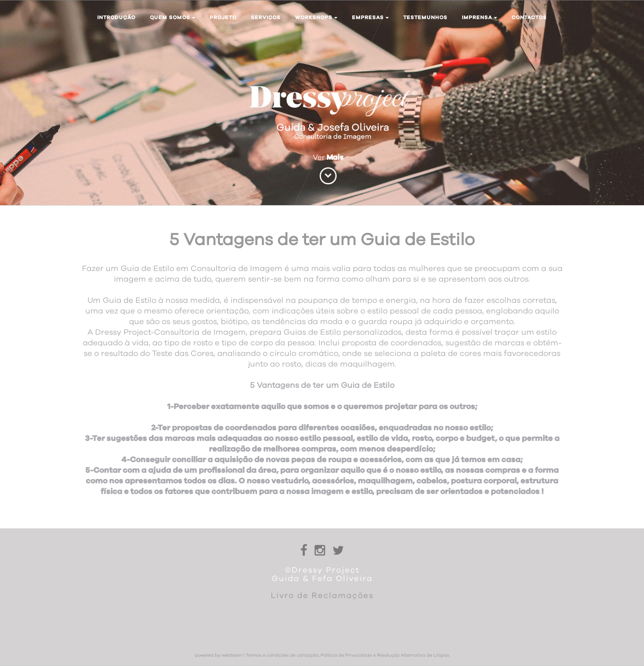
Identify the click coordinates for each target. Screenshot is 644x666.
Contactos (529, 17)
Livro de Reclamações (322, 596)
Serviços (266, 17)
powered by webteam (218, 655)
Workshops (316, 17)
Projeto (223, 17)
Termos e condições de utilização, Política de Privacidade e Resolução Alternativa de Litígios (347, 655)
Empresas (370, 17)
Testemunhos (425, 17)
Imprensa (479, 17)
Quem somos (173, 17)
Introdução (116, 17)
